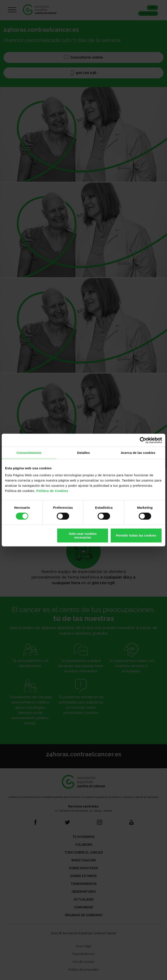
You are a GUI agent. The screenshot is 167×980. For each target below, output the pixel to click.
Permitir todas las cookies (136, 535)
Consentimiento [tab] (29, 453)
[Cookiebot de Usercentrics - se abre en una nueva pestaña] (143, 440)
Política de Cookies (52, 491)
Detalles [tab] (83, 453)
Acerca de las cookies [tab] (138, 453)
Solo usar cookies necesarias (83, 535)
